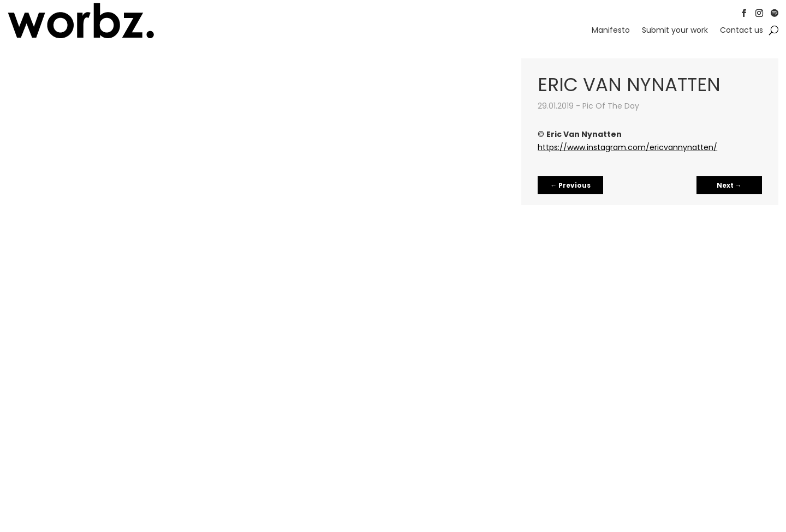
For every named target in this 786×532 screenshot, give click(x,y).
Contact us (742, 31)
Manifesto (611, 31)
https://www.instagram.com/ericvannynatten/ (627, 147)
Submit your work (675, 31)
